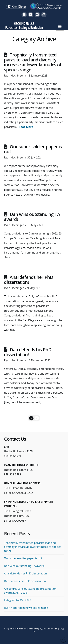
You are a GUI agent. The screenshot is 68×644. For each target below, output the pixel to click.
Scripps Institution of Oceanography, (24, 629)
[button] (60, 26)
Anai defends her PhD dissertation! (28, 280)
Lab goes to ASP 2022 (17, 600)
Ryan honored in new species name (26, 608)
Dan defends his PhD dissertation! (28, 352)
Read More (26, 127)
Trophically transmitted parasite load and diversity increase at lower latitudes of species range (33, 62)
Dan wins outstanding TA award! (32, 217)
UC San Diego (50, 629)
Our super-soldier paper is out (33, 149)
